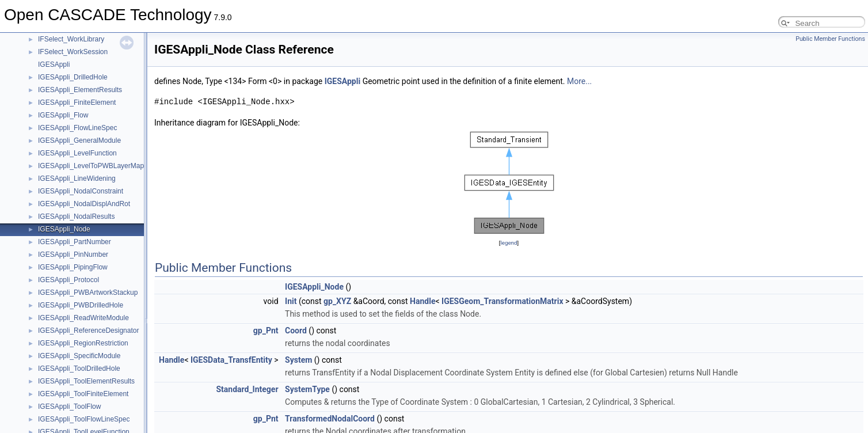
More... (579, 81)
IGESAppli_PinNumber (73, 255)
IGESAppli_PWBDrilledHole (81, 305)
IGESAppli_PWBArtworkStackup (88, 293)
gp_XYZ (337, 301)
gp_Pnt (266, 331)
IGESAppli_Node (64, 229)
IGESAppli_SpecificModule (79, 356)
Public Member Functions (830, 39)
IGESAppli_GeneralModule (79, 140)
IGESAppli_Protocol (68, 280)
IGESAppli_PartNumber (75, 242)
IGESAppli (54, 64)
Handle (422, 301)
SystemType (307, 389)
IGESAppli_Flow (63, 115)
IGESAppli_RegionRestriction (83, 343)
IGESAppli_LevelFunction (77, 153)
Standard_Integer (247, 389)
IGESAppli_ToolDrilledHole (79, 369)
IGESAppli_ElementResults (80, 90)
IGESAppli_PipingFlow (73, 267)
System (298, 360)
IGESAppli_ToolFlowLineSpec (84, 419)
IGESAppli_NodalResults (76, 216)
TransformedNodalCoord (330, 419)
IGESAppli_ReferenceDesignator (88, 331)
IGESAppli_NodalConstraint (81, 191)
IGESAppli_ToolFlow (69, 407)
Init (291, 301)
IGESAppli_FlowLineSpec (77, 128)
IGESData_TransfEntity (231, 360)
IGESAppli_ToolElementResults (86, 381)
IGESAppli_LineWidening (77, 178)
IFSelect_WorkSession (73, 52)
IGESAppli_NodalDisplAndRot (84, 204)
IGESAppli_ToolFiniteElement (83, 394)
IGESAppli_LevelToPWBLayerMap (91, 166)
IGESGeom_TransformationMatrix (502, 301)
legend (509, 243)
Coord (296, 331)
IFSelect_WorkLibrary (71, 39)
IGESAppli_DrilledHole (73, 77)
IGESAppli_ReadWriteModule (83, 318)
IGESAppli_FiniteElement (77, 102)
